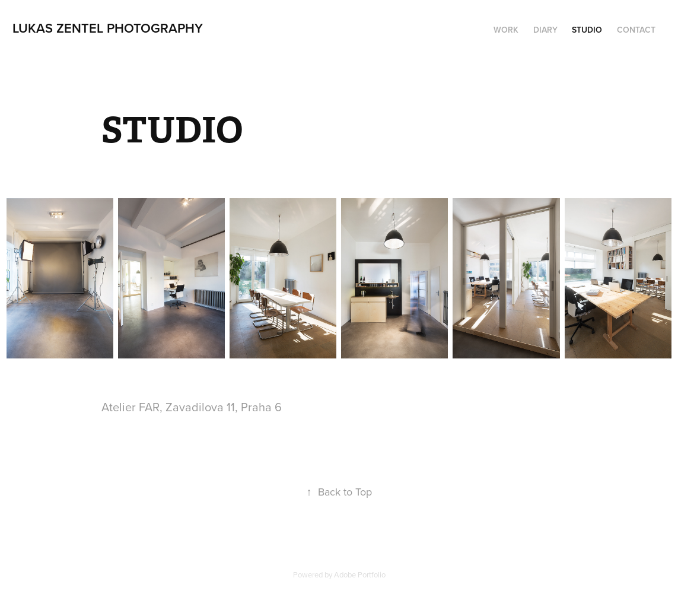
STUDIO (587, 30)
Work (506, 30)
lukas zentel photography (108, 28)
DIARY (545, 30)
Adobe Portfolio (360, 574)
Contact (636, 30)
